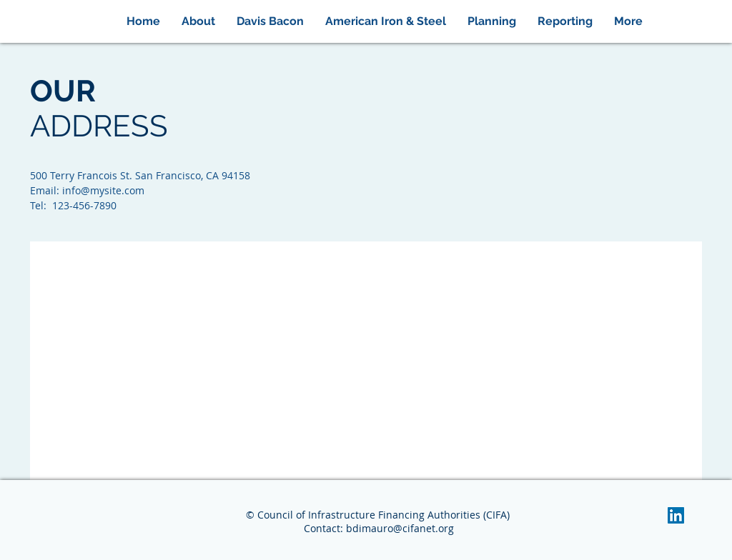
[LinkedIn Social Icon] (676, 515)
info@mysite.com (103, 190)
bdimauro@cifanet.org (400, 528)
